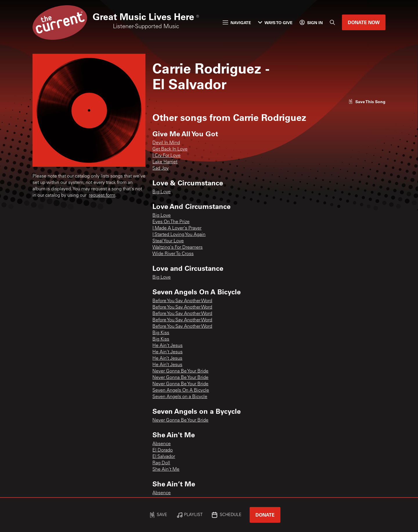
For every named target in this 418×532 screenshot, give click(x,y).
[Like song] (367, 102)
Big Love (162, 192)
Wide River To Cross (173, 254)
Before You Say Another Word (182, 301)
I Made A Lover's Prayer (177, 228)
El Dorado (163, 450)
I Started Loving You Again (179, 235)
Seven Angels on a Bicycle (180, 397)
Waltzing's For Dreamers (178, 248)
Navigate (237, 23)
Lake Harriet (165, 162)
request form (102, 196)
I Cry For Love (166, 156)
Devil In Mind (166, 143)
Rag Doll (161, 463)
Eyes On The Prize (171, 222)
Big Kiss (161, 333)
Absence (162, 444)
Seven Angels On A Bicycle (181, 391)
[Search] (332, 22)
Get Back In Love (170, 149)
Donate (265, 515)
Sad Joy (161, 169)
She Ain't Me (166, 470)
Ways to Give (275, 23)
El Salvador (164, 457)
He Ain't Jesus (167, 346)
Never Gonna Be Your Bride (180, 371)
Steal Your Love (168, 241)
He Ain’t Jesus (167, 359)
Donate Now (364, 22)
